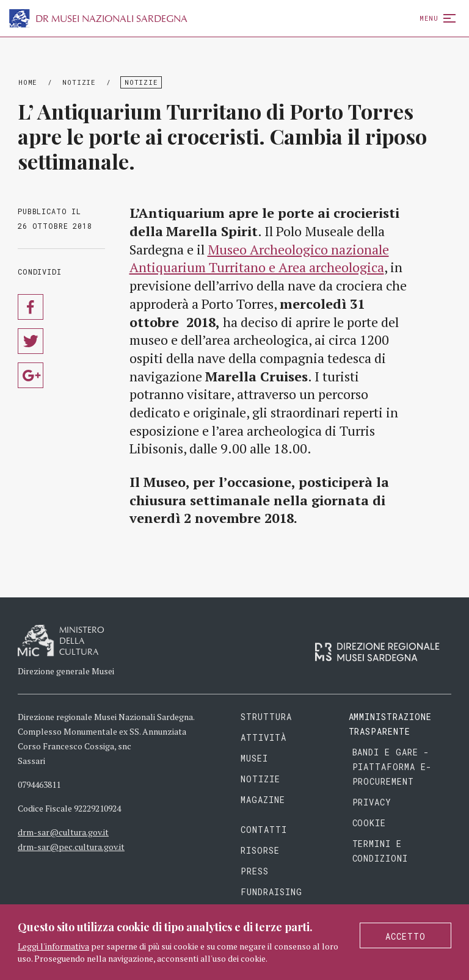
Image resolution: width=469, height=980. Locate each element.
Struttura (266, 717)
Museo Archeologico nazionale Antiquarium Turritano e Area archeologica (259, 258)
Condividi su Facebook (31, 307)
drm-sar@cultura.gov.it (63, 832)
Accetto (405, 936)
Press (255, 871)
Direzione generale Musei (66, 671)
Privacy (372, 802)
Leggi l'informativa (53, 946)
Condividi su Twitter (31, 341)
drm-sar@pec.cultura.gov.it (71, 847)
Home (28, 82)
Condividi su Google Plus (31, 375)
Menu (435, 18)
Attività (264, 737)
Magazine (263, 800)
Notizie (79, 82)
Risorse (260, 850)
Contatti (264, 830)
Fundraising (271, 892)
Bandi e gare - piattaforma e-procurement (392, 767)
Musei (254, 758)
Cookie (369, 823)
